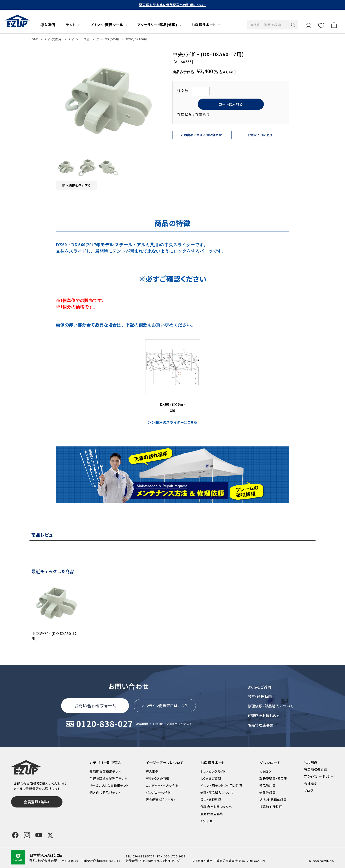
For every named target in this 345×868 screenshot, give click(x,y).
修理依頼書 (268, 793)
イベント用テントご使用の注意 (221, 785)
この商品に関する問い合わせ (201, 135)
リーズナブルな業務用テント (109, 785)
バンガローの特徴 (158, 793)
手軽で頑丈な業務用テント (108, 778)
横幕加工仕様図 (271, 807)
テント (71, 25)
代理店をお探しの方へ (266, 716)
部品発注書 (268, 785)
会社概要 (311, 783)
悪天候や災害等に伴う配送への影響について (172, 5)
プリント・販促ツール (107, 25)
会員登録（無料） (37, 802)
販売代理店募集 (261, 725)
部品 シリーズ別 (79, 39)
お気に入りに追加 (260, 135)
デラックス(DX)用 (108, 39)
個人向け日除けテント (105, 793)
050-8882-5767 (143, 856)
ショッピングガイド (213, 771)
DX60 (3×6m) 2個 (173, 376)
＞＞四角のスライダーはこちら (172, 422)
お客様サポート (204, 25)
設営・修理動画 (260, 696)
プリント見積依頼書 (273, 800)
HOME (34, 39)
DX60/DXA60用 (137, 39)
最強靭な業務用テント (105, 771)
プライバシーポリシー (319, 776)
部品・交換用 (53, 39)
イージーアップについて (165, 763)
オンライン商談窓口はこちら (165, 706)
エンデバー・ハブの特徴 (162, 785)
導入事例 (48, 25)
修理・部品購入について (217, 793)
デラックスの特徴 (158, 778)
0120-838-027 (105, 724)
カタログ (265, 771)
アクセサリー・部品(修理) (157, 25)
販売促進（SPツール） (161, 800)
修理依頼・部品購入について (271, 706)
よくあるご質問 (260, 687)
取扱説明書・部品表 (273, 778)
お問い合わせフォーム (95, 706)
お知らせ (206, 821)
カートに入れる (231, 104)
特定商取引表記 (316, 769)
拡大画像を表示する (77, 185)
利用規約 (311, 762)
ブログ (309, 791)
